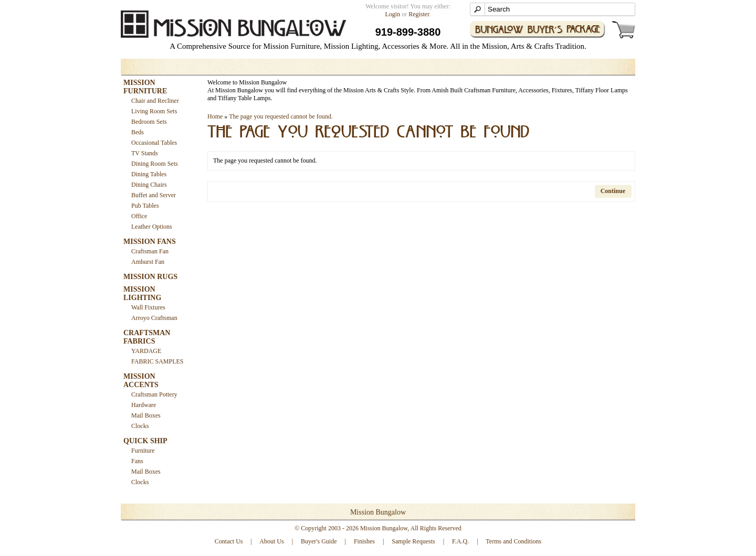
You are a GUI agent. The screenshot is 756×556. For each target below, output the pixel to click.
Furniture (143, 451)
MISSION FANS (150, 242)
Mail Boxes (146, 415)
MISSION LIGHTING (142, 293)
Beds (138, 132)
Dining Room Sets (155, 164)
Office (139, 216)
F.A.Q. (460, 541)
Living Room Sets (154, 111)
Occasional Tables (154, 143)
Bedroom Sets (149, 122)
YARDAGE (146, 351)
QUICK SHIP (145, 441)
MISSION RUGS (150, 277)
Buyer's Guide (319, 541)
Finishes (364, 541)
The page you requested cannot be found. (281, 116)
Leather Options (152, 227)
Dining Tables (149, 174)
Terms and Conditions (513, 541)
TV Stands (145, 153)
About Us (271, 541)
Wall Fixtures (148, 307)
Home (215, 116)
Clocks (140, 426)
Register (419, 14)
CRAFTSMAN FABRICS (147, 337)
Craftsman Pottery (154, 394)
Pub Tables (145, 206)
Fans (137, 461)
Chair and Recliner (155, 101)
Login (393, 14)
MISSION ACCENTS (141, 381)
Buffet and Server (154, 195)
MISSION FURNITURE (145, 87)
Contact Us (229, 541)
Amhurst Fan (148, 262)
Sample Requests (413, 541)
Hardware (144, 405)
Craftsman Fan (150, 251)
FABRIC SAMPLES (157, 361)
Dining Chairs (149, 185)
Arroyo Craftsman (154, 318)
